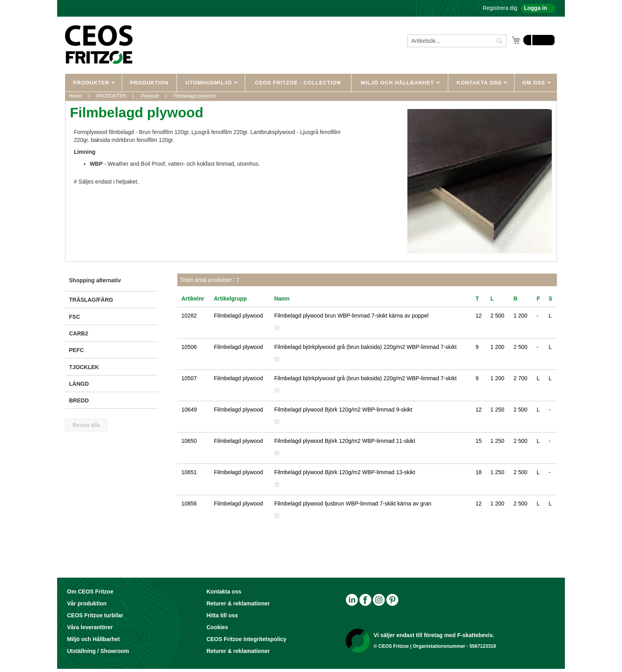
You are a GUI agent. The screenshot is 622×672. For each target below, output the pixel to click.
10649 (189, 410)
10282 (189, 316)
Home (76, 96)
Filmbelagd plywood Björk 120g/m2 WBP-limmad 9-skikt (343, 410)
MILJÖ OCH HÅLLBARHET (398, 83)
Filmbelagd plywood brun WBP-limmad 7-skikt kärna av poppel (351, 316)
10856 (189, 504)
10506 (189, 347)
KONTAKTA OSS (480, 83)
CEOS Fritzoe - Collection (298, 83)
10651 (189, 472)
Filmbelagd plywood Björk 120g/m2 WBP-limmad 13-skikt (345, 472)
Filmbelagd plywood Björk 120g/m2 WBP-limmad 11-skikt (345, 441)
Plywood (151, 96)
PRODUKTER (92, 83)
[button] (277, 328)
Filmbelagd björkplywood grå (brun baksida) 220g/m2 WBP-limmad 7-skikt (365, 347)
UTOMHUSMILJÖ (210, 83)
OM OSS (535, 83)
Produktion (149, 83)
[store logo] (99, 44)
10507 (189, 378)
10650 (189, 441)
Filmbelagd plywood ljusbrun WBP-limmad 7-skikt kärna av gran (353, 504)
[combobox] (457, 41)
